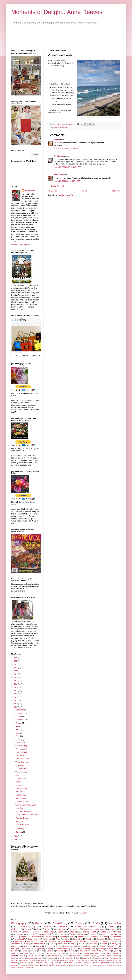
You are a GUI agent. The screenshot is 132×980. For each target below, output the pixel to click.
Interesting (74, 929)
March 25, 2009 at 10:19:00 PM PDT (68, 167)
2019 (16, 674)
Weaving (20, 968)
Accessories (82, 941)
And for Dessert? (22, 769)
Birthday (94, 941)
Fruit (51, 944)
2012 (16, 697)
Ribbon (58, 946)
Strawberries (16, 953)
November (20, 713)
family (90, 946)
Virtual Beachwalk (22, 762)
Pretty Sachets (21, 795)
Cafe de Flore (91, 965)
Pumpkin (107, 951)
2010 (16, 704)
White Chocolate (35, 956)
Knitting (14, 949)
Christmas (112, 927)
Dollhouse (28, 946)
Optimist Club (21, 798)
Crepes (33, 960)
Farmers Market (89, 932)
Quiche (13, 968)
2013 (16, 694)
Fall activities (50, 953)
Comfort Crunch (21, 749)
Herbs (38, 946)
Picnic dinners (70, 960)
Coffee (40, 941)
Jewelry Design (78, 934)
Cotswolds (24, 965)
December (20, 710)
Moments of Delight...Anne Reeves (57, 12)
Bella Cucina (20, 808)
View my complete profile (21, 245)
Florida (57, 128)
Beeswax (56, 956)
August (19, 723)
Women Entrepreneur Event (26, 805)
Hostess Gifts (82, 951)
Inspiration (115, 923)
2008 (16, 836)
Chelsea (65, 956)
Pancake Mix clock (113, 965)
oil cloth (79, 963)
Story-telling (77, 939)
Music (109, 953)
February (19, 829)
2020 (16, 671)
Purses (24, 951)
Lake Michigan (50, 937)
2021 (16, 668)
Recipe (80, 923)
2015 (16, 687)
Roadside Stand (21, 756)
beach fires (80, 965)
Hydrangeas (116, 937)
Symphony (15, 958)
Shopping (73, 932)
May (18, 733)
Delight (36, 932)
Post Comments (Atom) (67, 195)
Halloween (70, 951)
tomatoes (24, 960)
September (20, 720)
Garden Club (47, 939)
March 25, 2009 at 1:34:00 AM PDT (67, 148)
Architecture (28, 953)
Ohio (52, 960)
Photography (64, 128)
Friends (63, 927)
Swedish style (87, 958)
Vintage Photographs (111, 958)
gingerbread (19, 939)
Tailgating (91, 960)
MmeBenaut (59, 156)
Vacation (80, 946)
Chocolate (113, 934)
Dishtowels (52, 941)
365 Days (19, 792)
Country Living (33, 939)
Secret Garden (21, 775)
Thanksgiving (94, 937)
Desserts (20, 934)
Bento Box (24, 963)
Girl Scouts (62, 953)
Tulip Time (101, 960)
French (105, 937)
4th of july (101, 946)
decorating (60, 929)
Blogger (84, 913)
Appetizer (90, 939)
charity (114, 944)
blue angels (31, 958)
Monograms (99, 953)
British (32, 963)
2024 (16, 658)
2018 (16, 677)
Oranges (59, 960)
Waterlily (22, 956)
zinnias (105, 963)
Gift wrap (60, 951)
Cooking (39, 953)
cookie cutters (40, 944)
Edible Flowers (66, 941)
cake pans (15, 960)
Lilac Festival (35, 965)
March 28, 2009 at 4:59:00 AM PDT (67, 181)
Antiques (117, 932)
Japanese (81, 937)
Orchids (48, 946)
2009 (16, 707)
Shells (67, 939)
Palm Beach (46, 934)
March (18, 740)
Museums (94, 944)
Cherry (105, 941)
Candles (50, 951)
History (101, 949)
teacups (97, 963)
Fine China (20, 765)
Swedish (33, 951)
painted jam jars (113, 960)
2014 (16, 691)
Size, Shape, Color (22, 759)
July (18, 726)
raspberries (88, 963)
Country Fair (76, 956)
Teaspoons (59, 965)
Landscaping (43, 960)
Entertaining (60, 923)
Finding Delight (21, 752)
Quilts (116, 951)
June (18, 730)
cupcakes (24, 937)
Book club (113, 946)
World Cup (69, 965)
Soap (50, 949)
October (19, 717)
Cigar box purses (114, 939)
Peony (58, 939)
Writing (27, 944)
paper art (41, 958)
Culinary (104, 932)
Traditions (48, 932)
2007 (16, 839)
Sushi (51, 965)
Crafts (96, 923)
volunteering (51, 958)
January (19, 832)
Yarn (23, 958)
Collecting (16, 929)
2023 (16, 661)
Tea (38, 929)
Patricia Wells (96, 951)
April (18, 736)
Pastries (63, 937)
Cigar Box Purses (22, 818)
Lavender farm (74, 953)
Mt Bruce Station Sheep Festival (48, 963)
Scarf (78, 958)
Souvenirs (69, 946)
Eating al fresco (21, 779)
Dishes (75, 949)
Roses (48, 929)
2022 (16, 664)
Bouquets (101, 939)
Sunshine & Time (22, 802)
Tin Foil (18, 782)
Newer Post (53, 191)
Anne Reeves (59, 175)
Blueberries (16, 946)
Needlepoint (69, 958)
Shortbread (81, 960)
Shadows (19, 785)
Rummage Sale (38, 949)
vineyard (28, 968)
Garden (40, 923)
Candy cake (101, 965)
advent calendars (62, 949)
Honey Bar (19, 821)
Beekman (14, 963)
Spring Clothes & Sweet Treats (27, 815)
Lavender (24, 949)
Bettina (57, 140)
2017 (16, 681)
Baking (25, 932)
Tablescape (16, 944)
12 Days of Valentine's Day (88, 927)
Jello (101, 956)
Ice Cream (61, 934)
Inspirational (62, 944)
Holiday (32, 934)
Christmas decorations (94, 929)
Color (103, 934)
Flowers (113, 929)
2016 (16, 684)
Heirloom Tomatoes (90, 956)
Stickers (116, 956)
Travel (48, 927)
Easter (61, 932)
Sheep (64, 963)
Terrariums (98, 958)
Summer (30, 941)
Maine (83, 944)
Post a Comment (58, 186)
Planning (18, 941)
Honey (114, 941)
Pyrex (108, 956)
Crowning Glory (21, 746)
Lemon (74, 944)
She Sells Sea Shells (23, 811)
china (42, 951)
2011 (16, 700)
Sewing (93, 934)
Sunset (105, 944)
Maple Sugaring (21, 788)
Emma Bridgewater (88, 949)
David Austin (36, 937)
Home (85, 191)
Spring (14, 932)
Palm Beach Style (22, 825)
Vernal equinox (21, 772)
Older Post (116, 191)
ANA (72, 937)
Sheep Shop (20, 742)
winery (60, 958)
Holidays (110, 949)
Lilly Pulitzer (87, 953)
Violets (71, 963)
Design (28, 929)
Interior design (28, 927)
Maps (44, 965)
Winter (48, 956)
